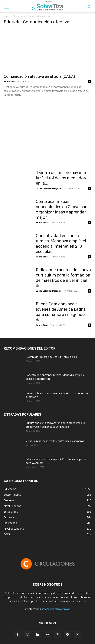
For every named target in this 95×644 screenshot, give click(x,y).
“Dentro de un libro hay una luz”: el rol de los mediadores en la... (63, 178)
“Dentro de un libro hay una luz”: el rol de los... (52, 357)
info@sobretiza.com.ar (56, 609)
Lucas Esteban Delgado (49, 188)
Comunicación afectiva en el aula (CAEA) (39, 76)
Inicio (7, 16)
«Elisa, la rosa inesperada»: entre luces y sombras (55, 441)
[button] (6, 7)
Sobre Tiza (10, 81)
